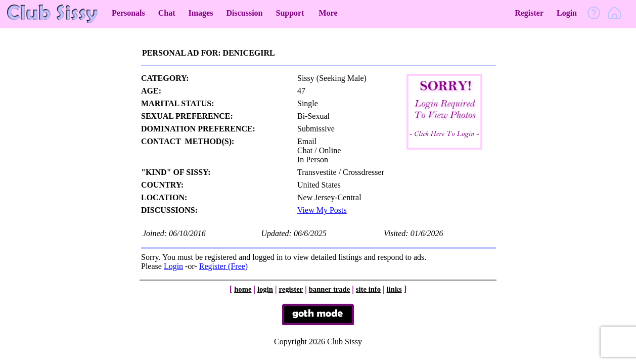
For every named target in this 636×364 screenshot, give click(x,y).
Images (201, 13)
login (265, 289)
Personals (128, 13)
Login (567, 13)
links (394, 289)
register (291, 289)
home (243, 289)
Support (290, 13)
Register (529, 13)
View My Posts (322, 210)
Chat (167, 13)
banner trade (330, 289)
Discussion (244, 13)
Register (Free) (223, 266)
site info (368, 289)
